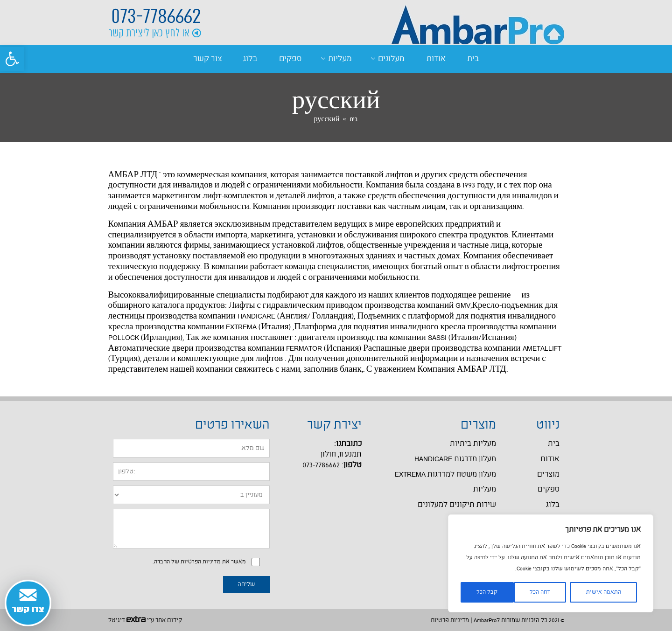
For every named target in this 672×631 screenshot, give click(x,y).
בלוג (250, 59)
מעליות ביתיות (473, 444)
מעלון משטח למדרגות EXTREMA (445, 475)
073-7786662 (156, 16)
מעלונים (391, 59)
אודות (436, 59)
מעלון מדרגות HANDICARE (455, 459)
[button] (12, 59)
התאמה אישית (604, 592)
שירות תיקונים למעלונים (457, 505)
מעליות (340, 59)
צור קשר (207, 59)
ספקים (290, 59)
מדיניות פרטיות (450, 620)
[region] (551, 563)
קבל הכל (487, 592)
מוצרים (548, 475)
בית (473, 59)
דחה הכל (540, 592)
